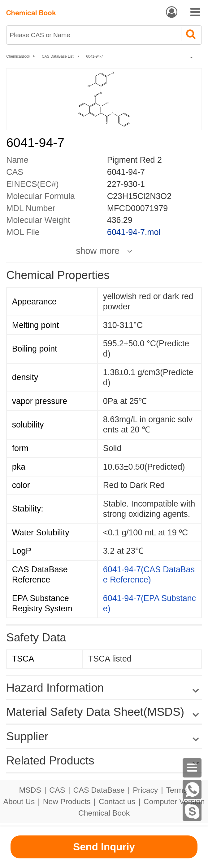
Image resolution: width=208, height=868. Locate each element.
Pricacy (145, 790)
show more (98, 251)
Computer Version (174, 802)
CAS (57, 790)
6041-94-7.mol (134, 232)
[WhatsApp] (192, 790)
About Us (19, 802)
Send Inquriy (104, 847)
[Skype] (192, 811)
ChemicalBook (18, 56)
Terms (177, 790)
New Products (67, 802)
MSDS (30, 790)
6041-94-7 (95, 56)
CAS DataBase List (58, 56)
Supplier (27, 736)
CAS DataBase (99, 790)
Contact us (117, 802)
